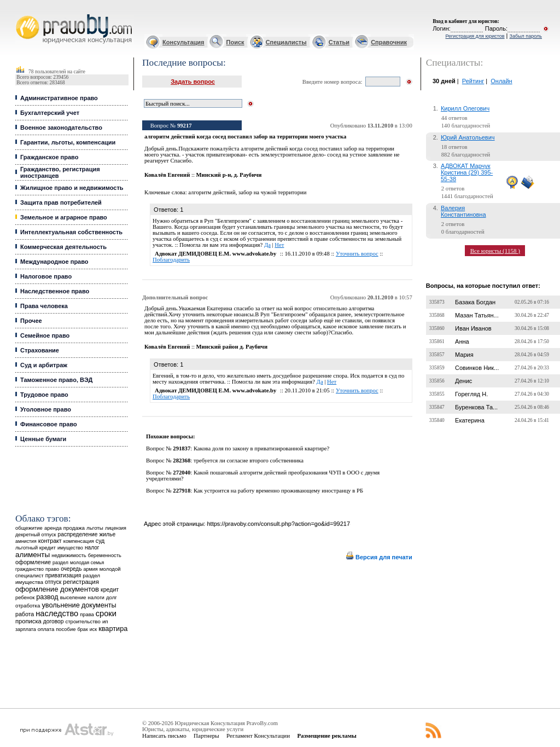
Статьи (339, 42)
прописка (28, 621)
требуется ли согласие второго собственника (249, 461)
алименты (33, 555)
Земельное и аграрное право (64, 217)
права (87, 615)
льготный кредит (36, 548)
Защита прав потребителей (61, 202)
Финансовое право (49, 424)
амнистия (26, 541)
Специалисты (286, 42)
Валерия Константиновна (463, 211)
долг (112, 597)
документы (99, 605)
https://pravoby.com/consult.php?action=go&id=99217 (278, 524)
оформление (33, 562)
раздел (60, 563)
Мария (464, 355)
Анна (462, 341)
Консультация (183, 42)
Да (267, 245)
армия (91, 569)
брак (82, 629)
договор (54, 621)
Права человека (44, 306)
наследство (57, 613)
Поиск (235, 42)
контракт (50, 541)
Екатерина (470, 420)
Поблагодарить (171, 260)
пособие (66, 629)
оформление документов (57, 589)
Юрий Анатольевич (468, 137)
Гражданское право (49, 157)
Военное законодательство (61, 128)
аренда (53, 528)
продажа (74, 528)
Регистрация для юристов (475, 36)
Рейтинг (473, 81)
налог (92, 548)
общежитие (29, 528)
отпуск (53, 582)
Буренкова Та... (476, 407)
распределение (78, 534)
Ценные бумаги (43, 439)
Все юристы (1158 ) (495, 251)
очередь (71, 569)
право (52, 569)
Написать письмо (164, 736)
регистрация (81, 582)
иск (93, 629)
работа (25, 614)
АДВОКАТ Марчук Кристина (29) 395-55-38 (467, 172)
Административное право (59, 98)
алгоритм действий (212, 192)
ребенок (25, 597)
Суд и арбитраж (44, 365)
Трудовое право (44, 395)
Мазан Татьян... (477, 315)
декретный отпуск (36, 535)
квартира (113, 629)
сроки (106, 613)
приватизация (63, 575)
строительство (83, 621)
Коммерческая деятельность (63, 247)
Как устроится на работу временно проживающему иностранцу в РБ (278, 491)
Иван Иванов (473, 328)
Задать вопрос (193, 82)
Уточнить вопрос (357, 254)
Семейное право (45, 335)
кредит (110, 589)
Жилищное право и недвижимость (72, 188)
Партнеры (206, 736)
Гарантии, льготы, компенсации (68, 142)
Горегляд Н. (471, 394)
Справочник (389, 42)
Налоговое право (46, 276)
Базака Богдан (475, 302)
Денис (463, 381)
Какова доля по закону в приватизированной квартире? (261, 448)
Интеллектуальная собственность (71, 232)
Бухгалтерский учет (50, 113)
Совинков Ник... (477, 368)
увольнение (60, 605)
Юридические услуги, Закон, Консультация (21, 15)
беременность (105, 555)
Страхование (40, 350)
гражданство (30, 569)
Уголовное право (46, 409)
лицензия (116, 528)
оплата (46, 629)
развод (47, 597)
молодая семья (87, 563)
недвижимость (69, 555)
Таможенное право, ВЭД (56, 380)
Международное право (54, 262)
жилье (107, 534)
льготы (95, 528)
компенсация (79, 541)
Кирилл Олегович (465, 108)
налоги (96, 597)
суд (100, 541)
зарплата (26, 629)
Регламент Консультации (258, 736)
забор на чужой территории (272, 192)
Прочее (31, 321)
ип (105, 621)
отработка (28, 606)
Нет (279, 245)
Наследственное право (55, 291)
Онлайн (501, 81)
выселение (73, 597)
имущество (70, 548)
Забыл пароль (526, 36)
